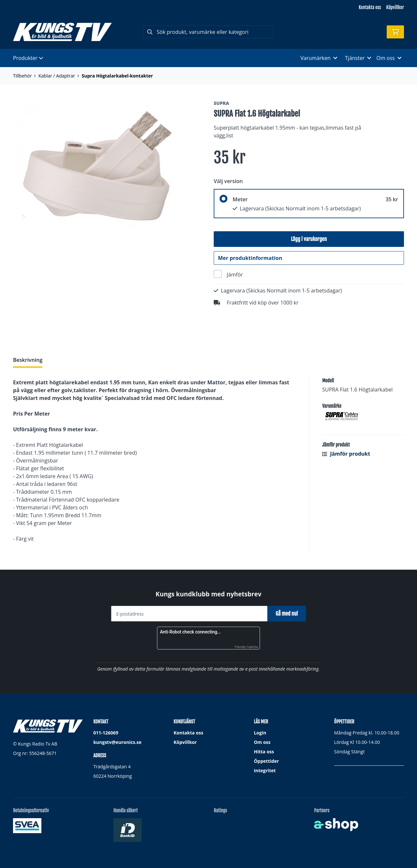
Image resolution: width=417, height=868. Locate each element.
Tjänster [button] (358, 58)
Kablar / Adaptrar (57, 76)
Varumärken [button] (319, 58)
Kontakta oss (370, 7)
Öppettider (266, 761)
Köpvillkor (395, 7)
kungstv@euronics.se (117, 742)
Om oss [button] (389, 58)
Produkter (28, 58)
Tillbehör (22, 76)
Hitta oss (264, 752)
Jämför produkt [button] (346, 457)
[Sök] (208, 32)
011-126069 (106, 733)
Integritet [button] (265, 770)
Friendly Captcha (246, 647)
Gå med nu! (289, 614)
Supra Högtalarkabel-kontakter (117, 76)
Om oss (262, 742)
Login (260, 733)
